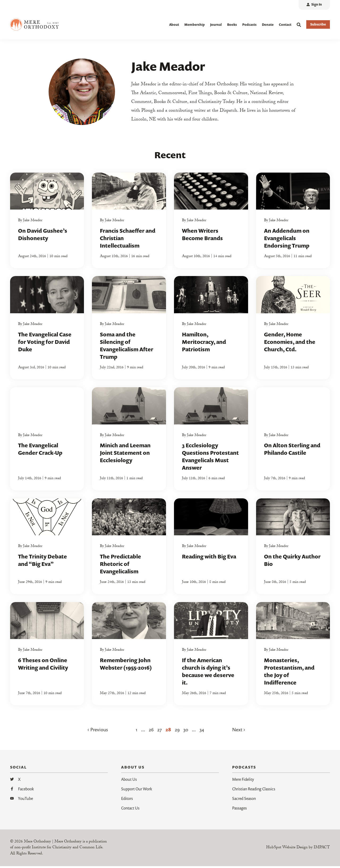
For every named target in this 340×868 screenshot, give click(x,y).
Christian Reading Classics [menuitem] (254, 791)
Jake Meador (33, 223)
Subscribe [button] (318, 24)
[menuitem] (314, 5)
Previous (98, 731)
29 (177, 731)
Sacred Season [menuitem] (244, 800)
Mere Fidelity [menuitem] (243, 781)
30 (186, 731)
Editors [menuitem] (127, 800)
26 (151, 731)
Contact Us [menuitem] (130, 810)
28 (168, 731)
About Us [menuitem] (129, 781)
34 (202, 731)
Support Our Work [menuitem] (137, 791)
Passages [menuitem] (239, 810)
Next (239, 731)
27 (160, 731)
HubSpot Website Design (287, 850)
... (143, 731)
